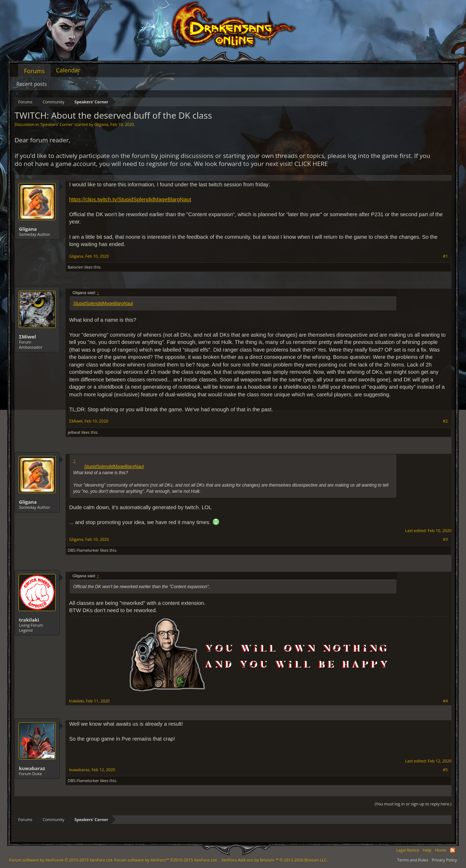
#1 (445, 256)
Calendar (68, 70)
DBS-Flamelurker (83, 550)
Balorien (76, 267)
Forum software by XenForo (61, 860)
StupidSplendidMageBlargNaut (103, 304)
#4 (445, 701)
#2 (445, 421)
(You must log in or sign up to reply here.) (413, 804)
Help (427, 850)
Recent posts (32, 84)
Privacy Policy (444, 860)
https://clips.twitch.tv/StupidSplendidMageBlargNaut (130, 199)
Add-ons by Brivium (275, 860)
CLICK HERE (311, 164)
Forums (34, 71)
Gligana (101, 124)
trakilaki (29, 620)
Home (441, 850)
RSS (453, 850)
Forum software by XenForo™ (166, 860)
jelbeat (74, 432)
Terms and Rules (413, 860)
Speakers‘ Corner (57, 124)
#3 (445, 539)
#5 (445, 770)
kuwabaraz (32, 768)
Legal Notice (408, 850)
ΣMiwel (27, 337)
